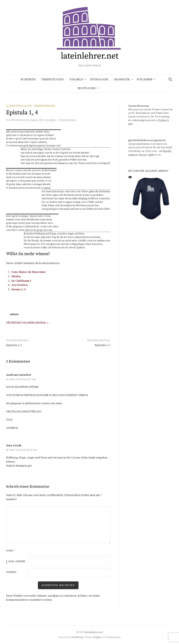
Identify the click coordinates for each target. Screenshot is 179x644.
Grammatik (122, 79)
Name (10, 551)
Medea (16, 276)
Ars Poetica (20, 285)
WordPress (77, 637)
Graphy (97, 637)
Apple (151, 155)
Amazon (133, 155)
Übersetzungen (53, 79)
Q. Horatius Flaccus (19, 106)
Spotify (167, 151)
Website (11, 572)
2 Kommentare (68, 120)
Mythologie (99, 79)
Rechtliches (87, 88)
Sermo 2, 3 (19, 289)
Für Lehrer (145, 79)
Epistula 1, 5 (103, 345)
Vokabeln (76, 79)
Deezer (143, 155)
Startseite (28, 79)
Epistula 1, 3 (14, 345)
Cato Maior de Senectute (29, 272)
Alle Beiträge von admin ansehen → (27, 322)
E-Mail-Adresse (16, 563)
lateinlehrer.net (94, 632)
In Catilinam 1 (21, 281)
